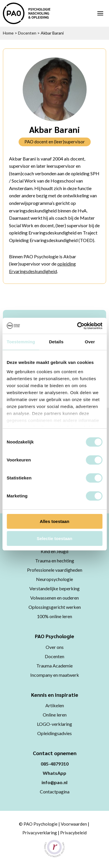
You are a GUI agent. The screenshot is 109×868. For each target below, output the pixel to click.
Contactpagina (55, 792)
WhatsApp (54, 773)
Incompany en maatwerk (55, 675)
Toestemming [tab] (21, 342)
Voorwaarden (74, 824)
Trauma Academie (54, 666)
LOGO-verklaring (54, 724)
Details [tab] (56, 342)
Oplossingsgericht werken (55, 607)
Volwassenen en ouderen (54, 598)
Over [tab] (90, 342)
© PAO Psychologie (38, 824)
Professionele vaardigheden (55, 570)
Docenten (27, 33)
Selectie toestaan (54, 538)
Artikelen (55, 705)
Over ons (55, 647)
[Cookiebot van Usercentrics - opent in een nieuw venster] (78, 326)
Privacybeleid (73, 833)
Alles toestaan (55, 521)
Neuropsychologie (54, 579)
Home (8, 33)
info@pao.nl (54, 782)
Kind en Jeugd (54, 551)
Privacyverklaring (40, 833)
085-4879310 (55, 764)
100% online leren (54, 616)
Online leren (55, 715)
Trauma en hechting (55, 561)
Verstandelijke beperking (54, 588)
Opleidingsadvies (54, 733)
